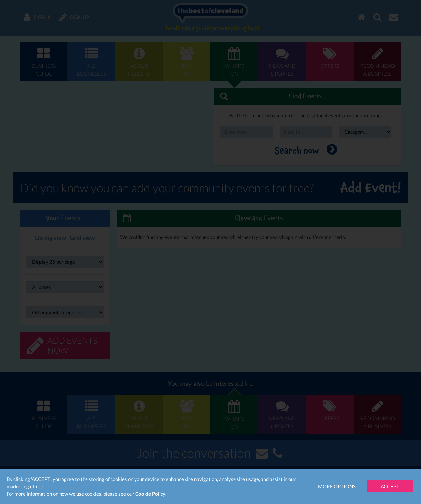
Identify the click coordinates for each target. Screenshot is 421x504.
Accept (390, 486)
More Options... (338, 486)
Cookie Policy (150, 494)
